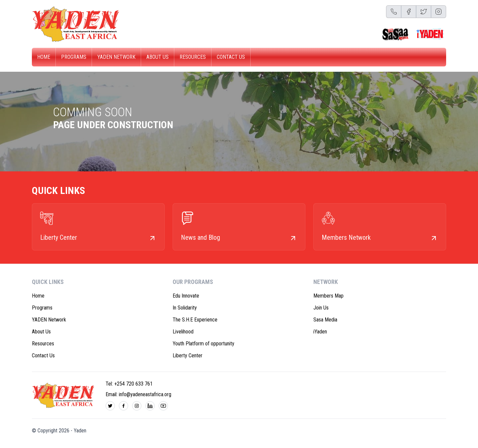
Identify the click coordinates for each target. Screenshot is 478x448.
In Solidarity (185, 308)
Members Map (328, 296)
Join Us (321, 308)
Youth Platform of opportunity (203, 344)
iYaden (320, 332)
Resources (193, 57)
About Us (158, 57)
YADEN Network (116, 57)
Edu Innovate (186, 296)
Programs (74, 57)
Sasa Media (325, 320)
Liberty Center (188, 356)
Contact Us (231, 57)
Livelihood (183, 332)
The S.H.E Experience (195, 320)
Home (44, 57)
